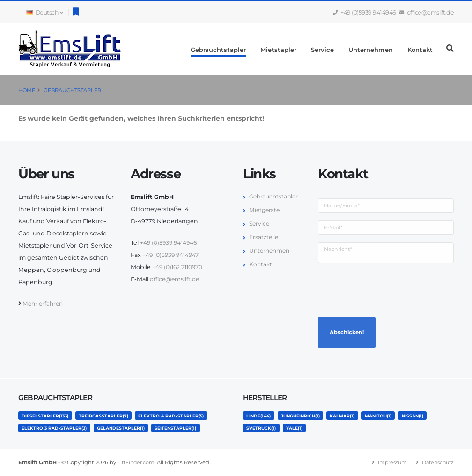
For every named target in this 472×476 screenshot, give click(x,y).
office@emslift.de (427, 12)
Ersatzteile (264, 237)
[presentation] (389, 289)
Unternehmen (371, 50)
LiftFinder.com (137, 462)
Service (322, 50)
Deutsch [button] (44, 12)
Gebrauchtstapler (218, 50)
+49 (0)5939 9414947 (172, 255)
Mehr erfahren (44, 304)
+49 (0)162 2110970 (179, 267)
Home (27, 90)
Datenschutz (436, 462)
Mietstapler (278, 50)
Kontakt (420, 50)
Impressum (388, 462)
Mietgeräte (265, 210)
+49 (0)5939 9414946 (365, 12)
